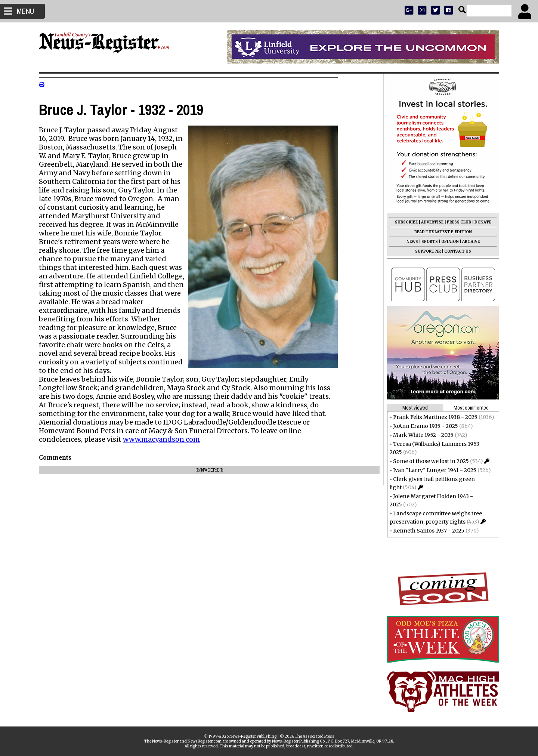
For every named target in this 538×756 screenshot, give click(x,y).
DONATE (481, 222)
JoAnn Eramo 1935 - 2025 (423, 426)
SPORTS (427, 242)
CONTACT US (455, 251)
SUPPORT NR (426, 251)
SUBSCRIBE (404, 222)
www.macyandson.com (164, 439)
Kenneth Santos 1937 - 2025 (426, 531)
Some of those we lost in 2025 (429, 461)
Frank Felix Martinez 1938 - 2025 (433, 417)
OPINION (448, 242)
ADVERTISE (430, 222)
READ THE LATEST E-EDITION (441, 232)
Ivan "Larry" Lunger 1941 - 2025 (432, 470)
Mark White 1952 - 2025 (421, 435)
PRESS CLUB (457, 222)
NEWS (410, 242)
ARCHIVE (469, 242)
